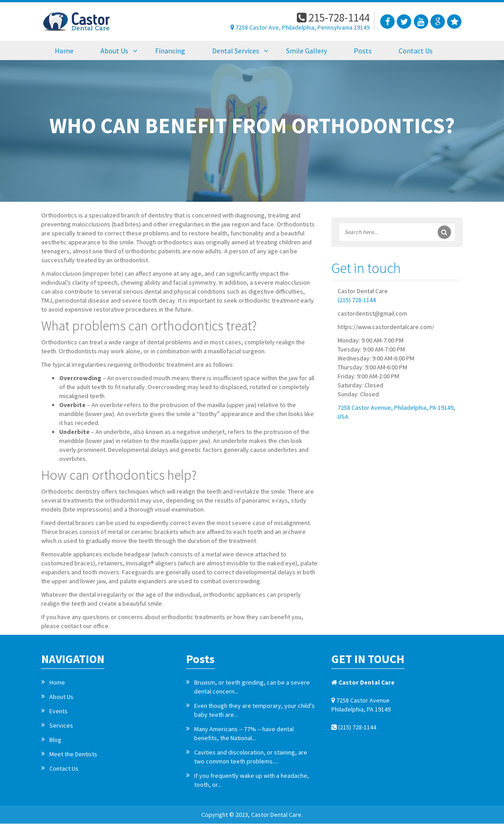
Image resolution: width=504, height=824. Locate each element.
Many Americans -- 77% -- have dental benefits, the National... (244, 733)
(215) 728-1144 (357, 300)
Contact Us (64, 768)
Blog (55, 740)
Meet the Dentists (73, 754)
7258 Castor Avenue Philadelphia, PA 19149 (361, 705)
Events (59, 711)
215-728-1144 (333, 17)
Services (61, 725)
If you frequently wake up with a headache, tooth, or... (252, 780)
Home (57, 682)
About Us (61, 697)
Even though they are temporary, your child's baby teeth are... (254, 710)
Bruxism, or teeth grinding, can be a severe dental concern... (252, 687)
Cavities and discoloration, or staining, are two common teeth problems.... (251, 757)
